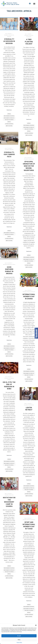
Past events (11, 495)
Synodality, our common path (9, 154)
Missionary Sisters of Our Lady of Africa (9, 119)
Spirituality (9, 36)
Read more (9, 110)
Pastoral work (11, 35)
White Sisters (9, 126)
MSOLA (9, 122)
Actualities (6, 35)
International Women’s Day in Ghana (29, 297)
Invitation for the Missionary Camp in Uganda (9, 502)
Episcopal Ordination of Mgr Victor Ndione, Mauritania (29, 166)
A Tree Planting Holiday (29, 42)
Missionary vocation (11, 264)
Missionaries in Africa (9, 116)
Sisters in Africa (9, 124)
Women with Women (31, 292)
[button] (36, 625)
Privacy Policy (19, 642)
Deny (19, 640)
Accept (19, 636)
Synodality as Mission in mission (9, 41)
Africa (9, 114)
